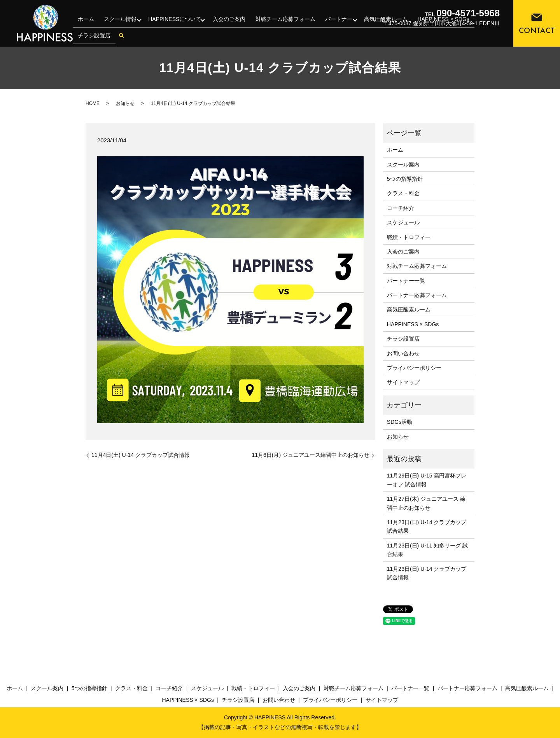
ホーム (85, 25)
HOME (93, 103)
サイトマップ (403, 382)
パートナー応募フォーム (417, 295)
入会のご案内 (229, 25)
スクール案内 (403, 164)
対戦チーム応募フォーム (284, 25)
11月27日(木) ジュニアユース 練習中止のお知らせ (426, 503)
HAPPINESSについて (174, 25)
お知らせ (125, 103)
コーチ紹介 (401, 208)
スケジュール (403, 222)
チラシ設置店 (93, 37)
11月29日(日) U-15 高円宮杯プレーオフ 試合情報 (427, 480)
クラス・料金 (403, 193)
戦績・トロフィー (409, 237)
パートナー (336, 25)
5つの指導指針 (405, 179)
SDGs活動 (400, 422)
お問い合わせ (403, 353)
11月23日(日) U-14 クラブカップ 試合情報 (427, 573)
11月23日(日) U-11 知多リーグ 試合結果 (427, 550)
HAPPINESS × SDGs (413, 324)
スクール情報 (119, 25)
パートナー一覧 (406, 281)
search (120, 38)
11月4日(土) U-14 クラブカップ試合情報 (141, 455)
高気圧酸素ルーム (409, 310)
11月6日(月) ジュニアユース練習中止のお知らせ (311, 455)
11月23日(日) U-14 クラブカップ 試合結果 (427, 526)
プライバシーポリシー (414, 368)
